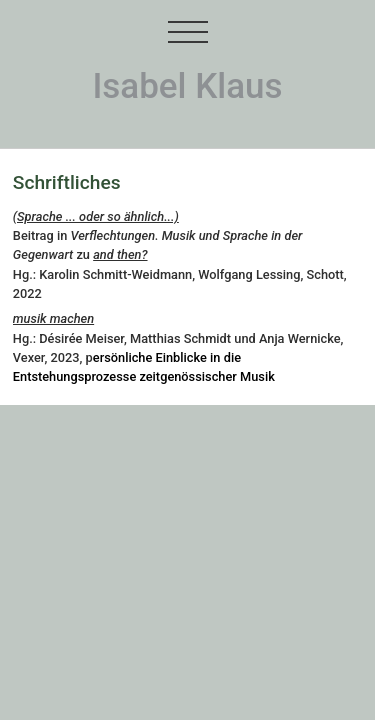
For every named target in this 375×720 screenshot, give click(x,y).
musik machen (53, 318)
